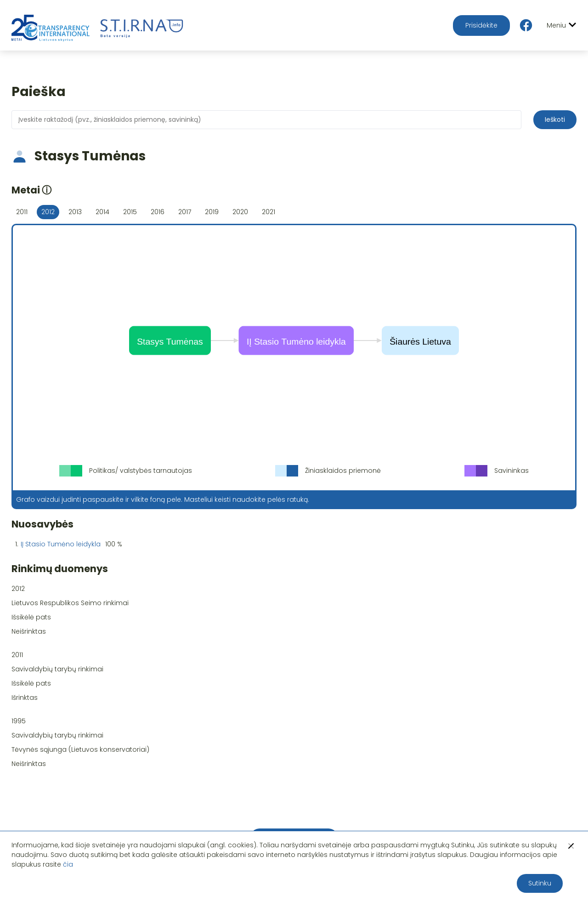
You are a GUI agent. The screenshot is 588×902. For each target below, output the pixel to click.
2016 (158, 212)
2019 (212, 212)
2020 (240, 212)
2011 (22, 212)
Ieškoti (555, 119)
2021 (269, 212)
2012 (48, 212)
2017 (185, 212)
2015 (130, 212)
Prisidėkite (481, 25)
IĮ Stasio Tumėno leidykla (61, 544)
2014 (102, 212)
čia (68, 864)
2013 (75, 212)
